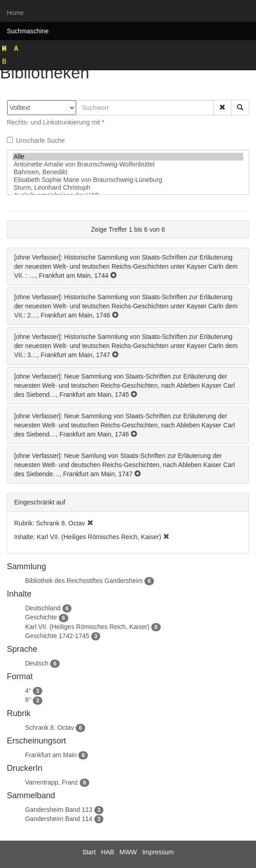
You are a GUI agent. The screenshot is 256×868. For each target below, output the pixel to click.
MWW (128, 852)
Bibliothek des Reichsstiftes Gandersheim (84, 581)
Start (89, 852)
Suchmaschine (28, 31)
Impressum (158, 852)
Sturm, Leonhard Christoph (128, 188)
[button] (222, 108)
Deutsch (37, 663)
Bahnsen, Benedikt (128, 172)
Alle (128, 157)
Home (15, 13)
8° (28, 700)
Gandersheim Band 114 (59, 819)
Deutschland (43, 608)
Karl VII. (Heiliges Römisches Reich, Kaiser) (87, 627)
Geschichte (41, 617)
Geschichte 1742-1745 (57, 636)
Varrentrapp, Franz (51, 782)
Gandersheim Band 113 (59, 810)
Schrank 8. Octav (49, 728)
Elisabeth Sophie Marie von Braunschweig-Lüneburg (128, 180)
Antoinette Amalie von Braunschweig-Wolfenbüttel (128, 164)
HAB (108, 852)
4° (28, 691)
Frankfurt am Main (51, 755)
